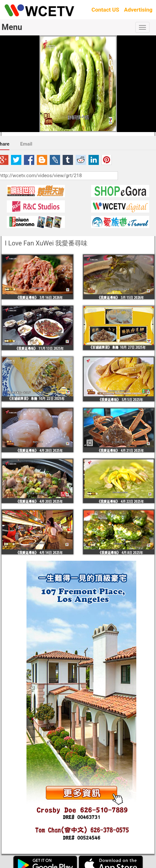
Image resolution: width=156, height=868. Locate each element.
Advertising (138, 10)
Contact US (105, 10)
